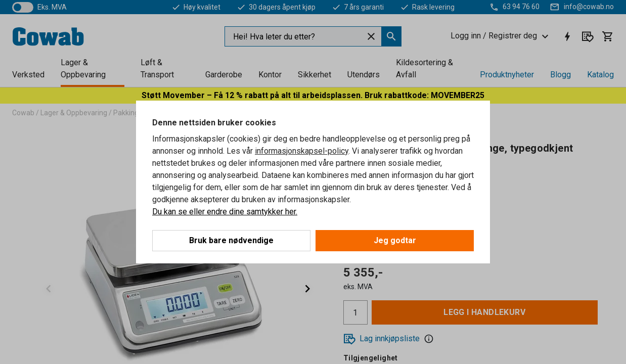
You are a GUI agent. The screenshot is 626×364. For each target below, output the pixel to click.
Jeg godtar (395, 240)
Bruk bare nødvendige (231, 240)
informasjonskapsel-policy (302, 151)
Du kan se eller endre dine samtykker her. (225, 212)
